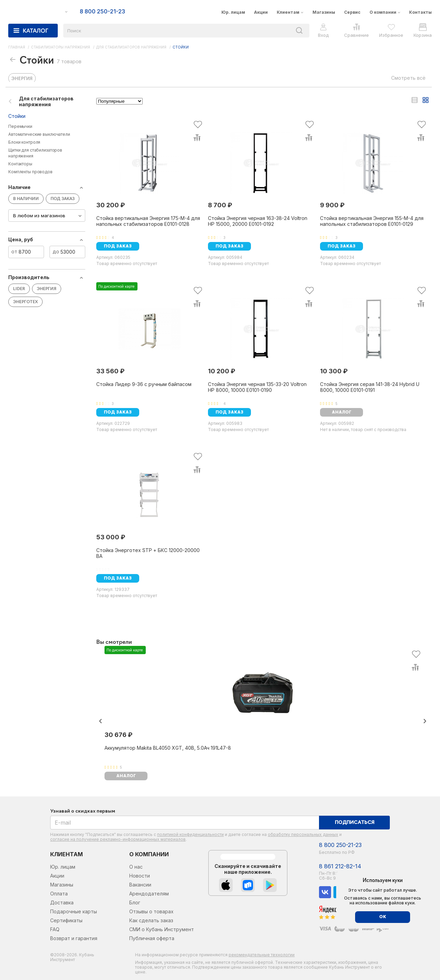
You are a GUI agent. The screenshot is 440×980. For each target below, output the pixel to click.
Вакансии (140, 885)
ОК (383, 917)
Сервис (352, 12)
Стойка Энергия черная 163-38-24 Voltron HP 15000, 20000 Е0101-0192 (258, 221)
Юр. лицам (233, 12)
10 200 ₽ (222, 371)
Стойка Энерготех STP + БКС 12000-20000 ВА (148, 553)
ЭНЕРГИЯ (22, 79)
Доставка (62, 902)
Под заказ (118, 246)
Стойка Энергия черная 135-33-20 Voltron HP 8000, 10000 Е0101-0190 (257, 387)
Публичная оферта (152, 938)
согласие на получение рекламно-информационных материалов (118, 839)
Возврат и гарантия (74, 938)
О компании (383, 12)
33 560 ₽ (110, 371)
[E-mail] (185, 823)
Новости (140, 876)
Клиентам (288, 12)
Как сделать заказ (151, 920)
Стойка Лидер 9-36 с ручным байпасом (144, 384)
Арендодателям (149, 894)
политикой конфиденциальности (190, 834)
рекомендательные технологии (262, 955)
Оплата (59, 894)
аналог (342, 412)
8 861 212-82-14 (340, 866)
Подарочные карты (74, 911)
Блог (135, 902)
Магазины (324, 12)
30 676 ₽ (118, 735)
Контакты (420, 12)
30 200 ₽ (111, 205)
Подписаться (355, 823)
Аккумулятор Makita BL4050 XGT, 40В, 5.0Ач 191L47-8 (168, 748)
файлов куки (401, 903)
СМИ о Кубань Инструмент (162, 929)
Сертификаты (66, 920)
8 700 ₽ (220, 205)
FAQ (55, 929)
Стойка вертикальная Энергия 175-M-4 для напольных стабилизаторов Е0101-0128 (148, 221)
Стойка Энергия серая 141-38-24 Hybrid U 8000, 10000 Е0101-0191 (370, 387)
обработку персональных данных (303, 834)
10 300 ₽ (334, 371)
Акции (261, 12)
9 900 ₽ (332, 205)
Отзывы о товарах (151, 911)
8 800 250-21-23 (340, 845)
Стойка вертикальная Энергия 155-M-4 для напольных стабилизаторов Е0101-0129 (372, 221)
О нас (136, 867)
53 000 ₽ (111, 537)
